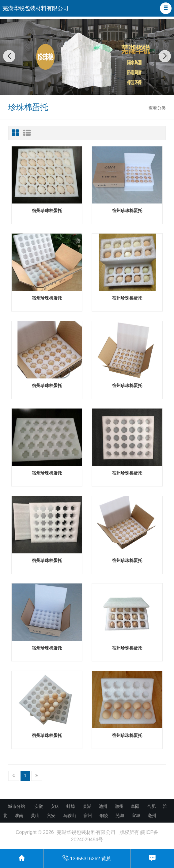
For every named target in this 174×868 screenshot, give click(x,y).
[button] (166, 8)
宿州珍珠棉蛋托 (47, 211)
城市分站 (17, 806)
